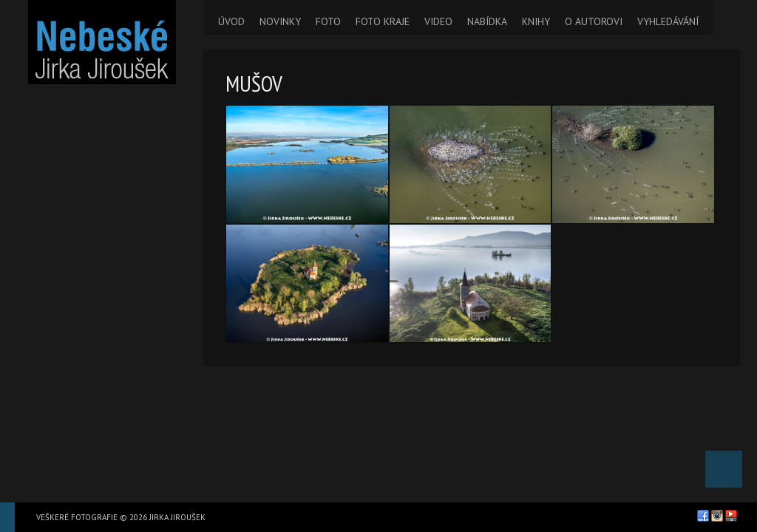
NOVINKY (280, 21)
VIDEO (438, 21)
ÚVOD (231, 21)
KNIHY (536, 21)
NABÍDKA (487, 21)
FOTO (328, 21)
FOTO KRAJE (383, 21)
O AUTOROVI (594, 21)
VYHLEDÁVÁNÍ (668, 21)
